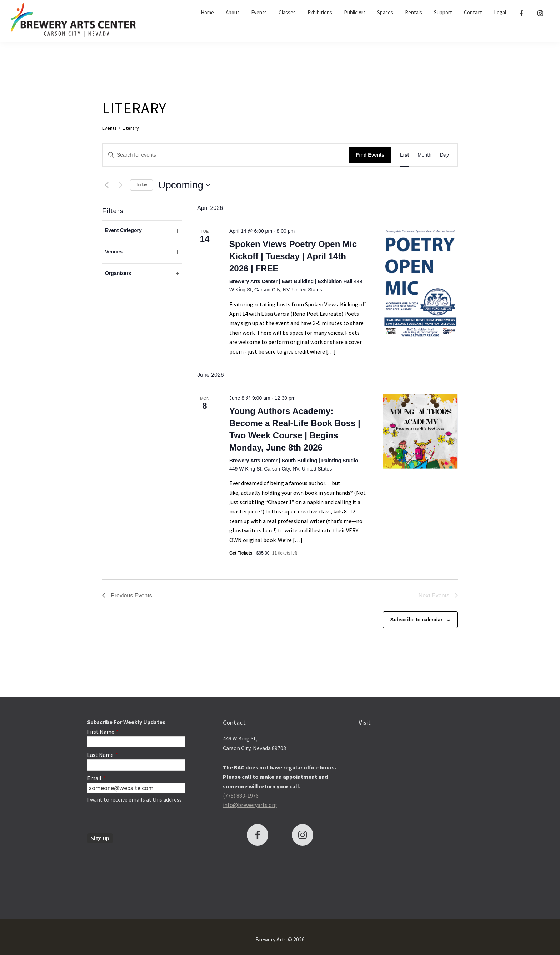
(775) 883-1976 (241, 796)
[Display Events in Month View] (424, 155)
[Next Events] (120, 185)
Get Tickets (241, 553)
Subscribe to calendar (416, 620)
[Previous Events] (106, 185)
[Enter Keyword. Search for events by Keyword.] (226, 155)
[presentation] (141, 819)
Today (141, 185)
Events (109, 128)
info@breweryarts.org (250, 805)
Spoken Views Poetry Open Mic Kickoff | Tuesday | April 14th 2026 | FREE (293, 256)
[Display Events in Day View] (444, 155)
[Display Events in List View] (404, 155)
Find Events (370, 155)
